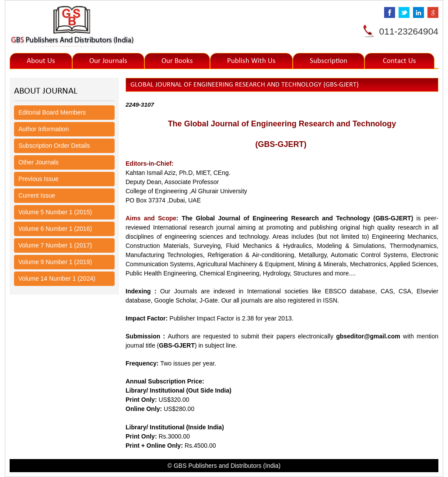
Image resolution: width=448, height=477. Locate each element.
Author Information (44, 129)
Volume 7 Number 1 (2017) (55, 245)
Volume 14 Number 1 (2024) (57, 279)
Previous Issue (38, 179)
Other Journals (38, 162)
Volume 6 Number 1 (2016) (55, 229)
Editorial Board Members (52, 112)
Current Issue (37, 195)
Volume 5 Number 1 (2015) (55, 212)
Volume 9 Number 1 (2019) (55, 262)
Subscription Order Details (54, 146)
